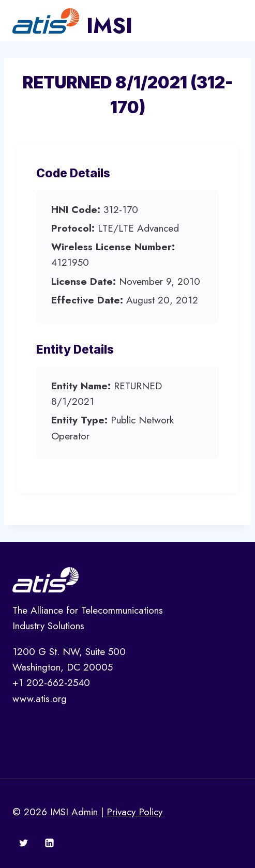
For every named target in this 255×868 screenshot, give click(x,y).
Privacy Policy (134, 812)
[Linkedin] (49, 843)
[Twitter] (24, 843)
